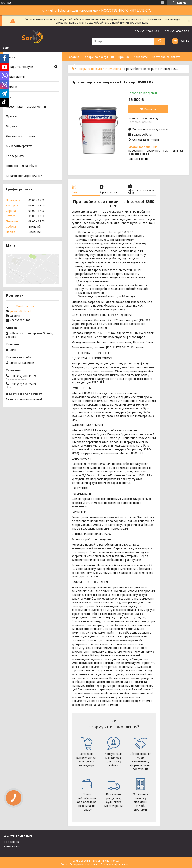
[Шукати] (159, 41)
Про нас (124, 57)
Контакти (140, 57)
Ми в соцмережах (19, 146)
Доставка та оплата (166, 57)
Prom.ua (115, 861)
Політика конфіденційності (116, 864)
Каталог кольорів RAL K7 (24, 176)
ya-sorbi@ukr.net (20, 311)
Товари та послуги (97, 57)
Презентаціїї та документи (26, 106)
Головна (73, 57)
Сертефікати (15, 156)
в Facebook (11, 842)
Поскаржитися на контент (84, 864)
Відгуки (12, 126)
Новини (11, 86)
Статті (11, 96)
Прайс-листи (15, 77)
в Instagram (12, 846)
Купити (150, 109)
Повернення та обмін (21, 166)
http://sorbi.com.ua (22, 306)
